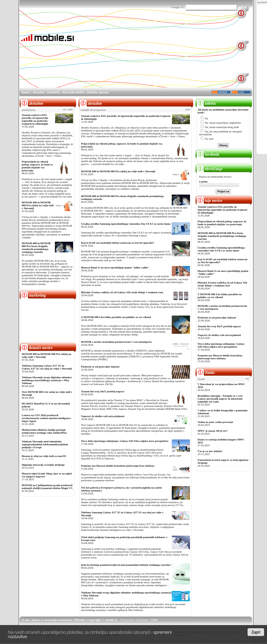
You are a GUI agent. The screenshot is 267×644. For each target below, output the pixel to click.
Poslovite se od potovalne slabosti (100, 367)
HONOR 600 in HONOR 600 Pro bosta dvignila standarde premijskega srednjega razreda (36, 248)
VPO (154, 620)
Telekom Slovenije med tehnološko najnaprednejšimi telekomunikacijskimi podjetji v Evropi (45, 444)
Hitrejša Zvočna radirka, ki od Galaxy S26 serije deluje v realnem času (122, 292)
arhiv (70, 110)
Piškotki (79, 620)
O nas (26, 620)
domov (26, 92)
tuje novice (210, 201)
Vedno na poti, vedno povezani (215, 422)
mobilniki (53, 92)
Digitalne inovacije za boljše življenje (43, 465)
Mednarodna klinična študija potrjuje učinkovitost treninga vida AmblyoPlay (44, 431)
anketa (206, 103)
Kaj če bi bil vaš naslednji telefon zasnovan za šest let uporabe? (118, 243)
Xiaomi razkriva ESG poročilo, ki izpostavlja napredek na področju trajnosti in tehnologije (35, 119)
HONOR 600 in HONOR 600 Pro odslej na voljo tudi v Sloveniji (38, 205)
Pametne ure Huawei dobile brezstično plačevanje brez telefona (118, 466)
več (65, 110)
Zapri (256, 632)
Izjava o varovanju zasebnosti (52, 620)
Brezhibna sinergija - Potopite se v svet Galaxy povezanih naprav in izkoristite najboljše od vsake (220, 399)
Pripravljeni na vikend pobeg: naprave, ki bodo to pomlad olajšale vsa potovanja (37, 166)
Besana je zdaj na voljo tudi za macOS (44, 456)
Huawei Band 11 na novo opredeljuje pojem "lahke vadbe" (115, 267)
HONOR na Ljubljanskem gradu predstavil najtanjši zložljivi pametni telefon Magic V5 (47, 487)
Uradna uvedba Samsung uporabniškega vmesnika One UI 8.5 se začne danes (126, 224)
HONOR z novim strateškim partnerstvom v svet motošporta (116, 342)
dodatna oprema (98, 92)
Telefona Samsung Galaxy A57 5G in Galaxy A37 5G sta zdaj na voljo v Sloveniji (47, 367)
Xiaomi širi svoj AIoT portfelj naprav (103, 391)
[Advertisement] (145, 53)
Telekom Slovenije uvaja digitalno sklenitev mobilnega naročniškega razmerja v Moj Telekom (47, 380)
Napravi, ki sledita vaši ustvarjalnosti (103, 416)
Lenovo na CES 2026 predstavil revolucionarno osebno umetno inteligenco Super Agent (46, 418)
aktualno (39, 92)
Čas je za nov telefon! (210, 451)
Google (175, 7)
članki (206, 373)
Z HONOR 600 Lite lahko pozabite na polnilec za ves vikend (116, 317)
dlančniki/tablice (73, 92)
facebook (208, 154)
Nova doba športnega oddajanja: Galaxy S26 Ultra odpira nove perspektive (125, 441)
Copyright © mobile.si (102, 620)
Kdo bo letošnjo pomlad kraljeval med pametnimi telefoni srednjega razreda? (126, 565)
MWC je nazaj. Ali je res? (213, 431)
